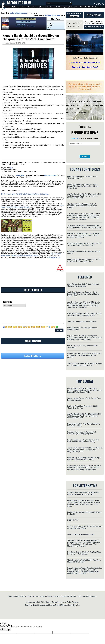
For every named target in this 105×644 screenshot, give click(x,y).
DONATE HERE (74, 16)
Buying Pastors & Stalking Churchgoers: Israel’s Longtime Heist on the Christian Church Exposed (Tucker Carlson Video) (85, 338)
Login (96, 4)
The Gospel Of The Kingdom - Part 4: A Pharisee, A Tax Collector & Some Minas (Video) (82, 206)
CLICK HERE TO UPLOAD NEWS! (94, 27)
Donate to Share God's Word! (85, 67)
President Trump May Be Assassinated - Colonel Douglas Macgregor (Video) (82, 433)
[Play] (85, 43)
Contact (36, 596)
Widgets (93, 596)
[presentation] (85, 150)
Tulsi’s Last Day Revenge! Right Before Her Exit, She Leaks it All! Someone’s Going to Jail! (84, 226)
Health (24, 7)
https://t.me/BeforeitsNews (77, 113)
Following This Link (54, 258)
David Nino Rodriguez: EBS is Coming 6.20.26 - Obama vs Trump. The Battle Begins (84, 244)
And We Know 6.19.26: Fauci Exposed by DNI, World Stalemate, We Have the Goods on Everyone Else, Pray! (84, 196)
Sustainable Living (59, 7)
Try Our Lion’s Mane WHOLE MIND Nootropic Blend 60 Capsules (25, 194)
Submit (85, 157)
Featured (10, 7)
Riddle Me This (73, 520)
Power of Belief (46, 7)
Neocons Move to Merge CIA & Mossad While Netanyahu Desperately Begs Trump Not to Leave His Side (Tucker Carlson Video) (84, 468)
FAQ (30, 596)
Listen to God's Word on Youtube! (85, 63)
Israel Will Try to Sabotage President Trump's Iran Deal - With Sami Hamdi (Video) (84, 459)
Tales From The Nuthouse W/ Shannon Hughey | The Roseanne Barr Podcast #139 (85, 364)
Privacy (43, 596)
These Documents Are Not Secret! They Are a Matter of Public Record (84, 561)
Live (77, 7)
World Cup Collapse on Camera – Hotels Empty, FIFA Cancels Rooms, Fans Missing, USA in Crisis (83, 186)
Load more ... (33, 356)
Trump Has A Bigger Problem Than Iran (82, 322)
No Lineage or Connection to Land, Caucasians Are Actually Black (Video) (85, 527)
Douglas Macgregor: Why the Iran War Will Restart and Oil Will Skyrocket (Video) (83, 441)
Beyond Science (33, 7)
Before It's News (19, 3)
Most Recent (96, 7)
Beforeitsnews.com (18, 13)
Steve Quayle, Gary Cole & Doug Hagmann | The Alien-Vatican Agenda (84, 285)
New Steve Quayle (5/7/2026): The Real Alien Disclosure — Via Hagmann (84, 553)
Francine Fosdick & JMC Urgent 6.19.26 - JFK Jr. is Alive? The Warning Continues (84, 260)
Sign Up (102, 4)
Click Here (20, 175)
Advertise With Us (21, 596)
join (12, 168)
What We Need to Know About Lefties (81, 534)
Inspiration (70, 7)
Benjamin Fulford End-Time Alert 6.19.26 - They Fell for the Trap (83, 177)
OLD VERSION (94, 15)
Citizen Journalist (51, 175)
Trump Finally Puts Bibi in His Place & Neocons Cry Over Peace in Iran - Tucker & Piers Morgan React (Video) (85, 450)
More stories (31, 26)
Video (82, 7)
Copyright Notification (69, 596)
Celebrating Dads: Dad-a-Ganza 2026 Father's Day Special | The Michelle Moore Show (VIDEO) (84, 355)
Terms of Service (53, 596)
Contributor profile (21, 26)
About (11, 596)
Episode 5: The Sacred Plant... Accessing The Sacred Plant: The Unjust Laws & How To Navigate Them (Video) (84, 235)
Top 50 (87, 7)
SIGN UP (75, 138)
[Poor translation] (8, 630)
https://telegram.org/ (95, 105)
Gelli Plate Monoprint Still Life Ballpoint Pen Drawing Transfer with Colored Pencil (83, 493)
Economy (17, 7)
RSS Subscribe (83, 596)
